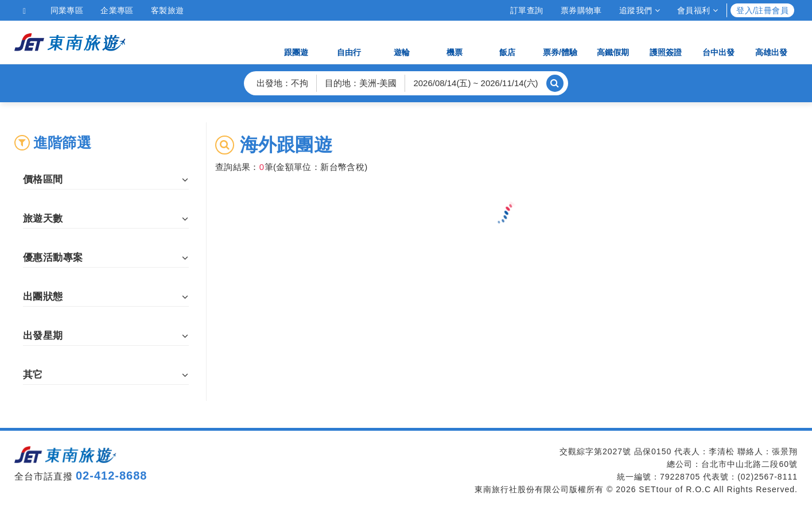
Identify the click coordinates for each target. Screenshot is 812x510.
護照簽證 (666, 42)
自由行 (349, 42)
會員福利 (698, 10)
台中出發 (718, 42)
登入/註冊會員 (762, 10)
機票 (454, 42)
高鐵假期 (613, 42)
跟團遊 (296, 42)
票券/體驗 (560, 42)
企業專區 (117, 10)
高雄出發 (771, 42)
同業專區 (67, 10)
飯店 (507, 42)
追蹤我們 (640, 10)
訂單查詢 (527, 10)
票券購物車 (581, 10)
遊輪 (402, 42)
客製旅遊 (168, 10)
